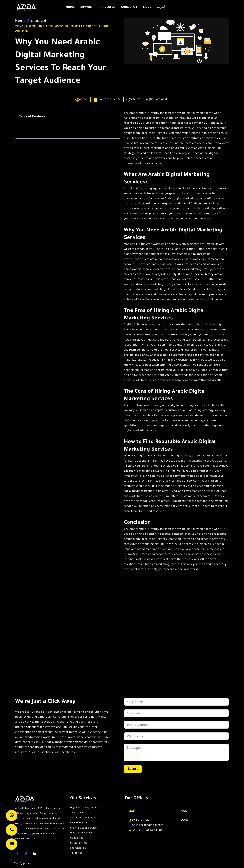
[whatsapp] (12, 816)
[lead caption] (12, 844)
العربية (161, 7)
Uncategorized (36, 21)
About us (109, 7)
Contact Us (129, 7)
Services (88, 7)
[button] (115, 117)
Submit (133, 769)
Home (70, 7)
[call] (12, 830)
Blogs (147, 7)
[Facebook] (19, 853)
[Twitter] (27, 853)
